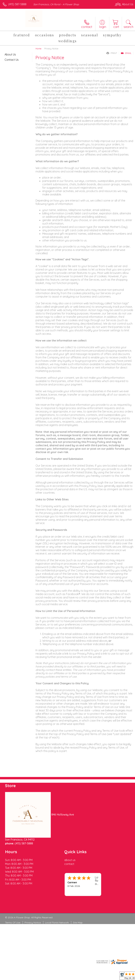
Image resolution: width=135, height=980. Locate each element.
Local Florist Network (57, 923)
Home (38, 49)
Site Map (78, 923)
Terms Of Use (13, 923)
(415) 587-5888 (17, 4)
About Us (10, 54)
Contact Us (12, 60)
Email (126, 53)
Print (112, 53)
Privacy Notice (33, 923)
